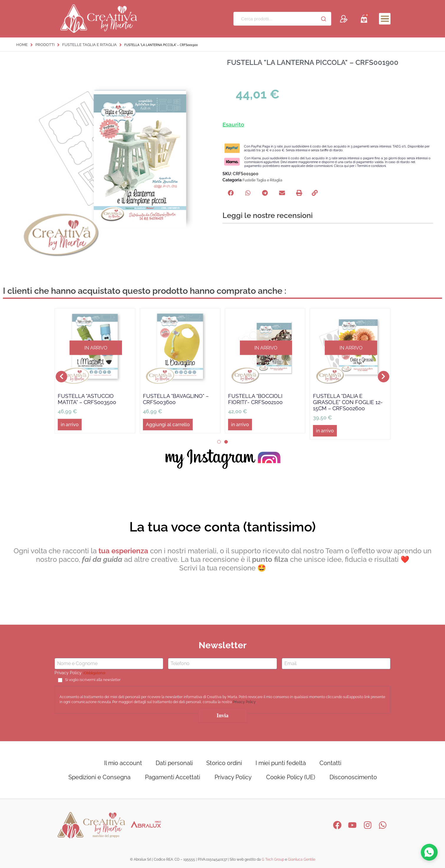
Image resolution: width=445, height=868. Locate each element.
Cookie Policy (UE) (291, 777)
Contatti (330, 763)
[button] (231, 193)
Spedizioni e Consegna (99, 777)
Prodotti (45, 45)
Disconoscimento (353, 777)
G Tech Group (273, 859)
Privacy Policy (244, 702)
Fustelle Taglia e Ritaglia (89, 45)
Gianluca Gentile (302, 859)
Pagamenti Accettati (173, 777)
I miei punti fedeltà (281, 763)
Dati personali (174, 763)
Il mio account (123, 763)
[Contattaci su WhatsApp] (429, 852)
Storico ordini (224, 763)
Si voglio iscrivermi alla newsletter (93, 680)
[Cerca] (324, 19)
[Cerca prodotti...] (275, 19)
